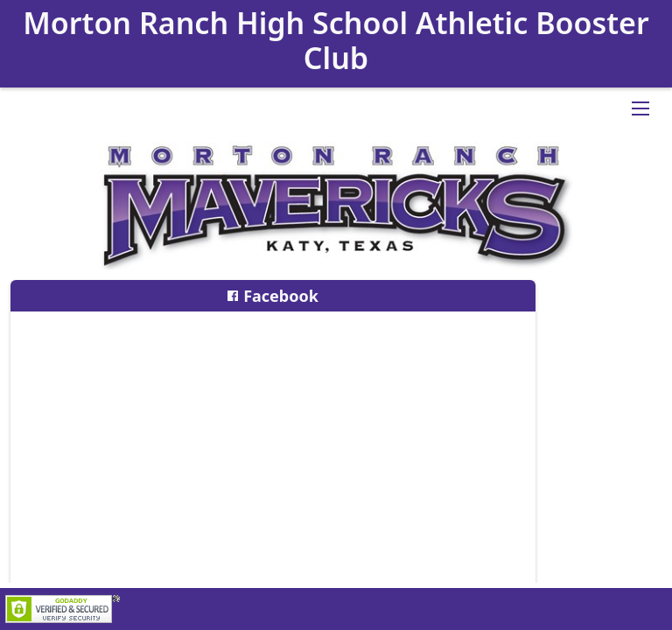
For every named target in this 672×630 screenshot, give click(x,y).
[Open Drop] (640, 108)
